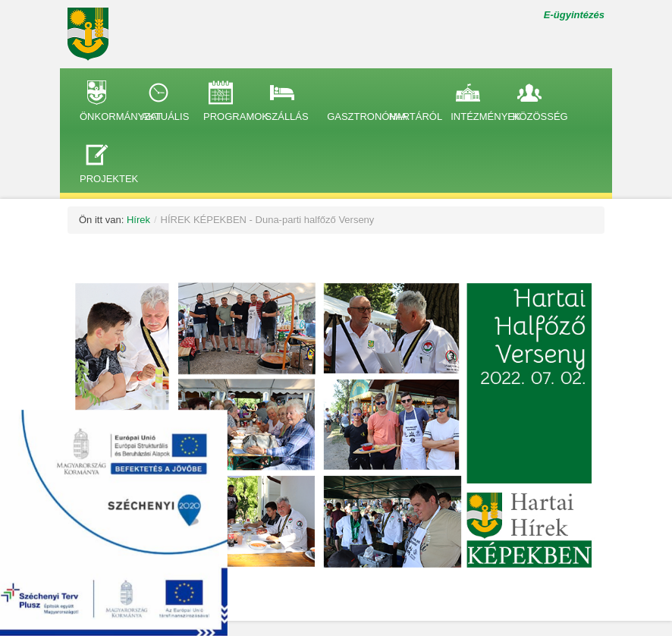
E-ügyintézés (574, 15)
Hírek (138, 220)
